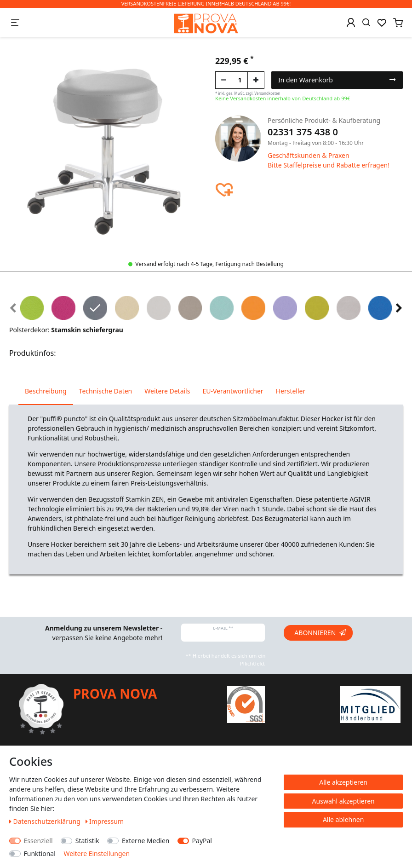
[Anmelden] (351, 23)
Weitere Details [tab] (167, 391)
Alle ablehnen (343, 819)
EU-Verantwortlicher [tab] (233, 391)
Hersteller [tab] (291, 391)
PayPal (202, 841)
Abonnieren (320, 633)
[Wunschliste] (382, 23)
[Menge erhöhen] (256, 80)
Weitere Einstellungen (97, 854)
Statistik (87, 841)
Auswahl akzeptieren (343, 801)
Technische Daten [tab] (106, 391)
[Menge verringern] (224, 80)
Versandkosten (267, 93)
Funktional (40, 854)
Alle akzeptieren (343, 782)
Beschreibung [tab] (46, 391)
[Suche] (366, 23)
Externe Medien (146, 841)
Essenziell (38, 841)
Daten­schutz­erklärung (46, 821)
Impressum (105, 821)
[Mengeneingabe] (240, 80)
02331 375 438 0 (303, 132)
